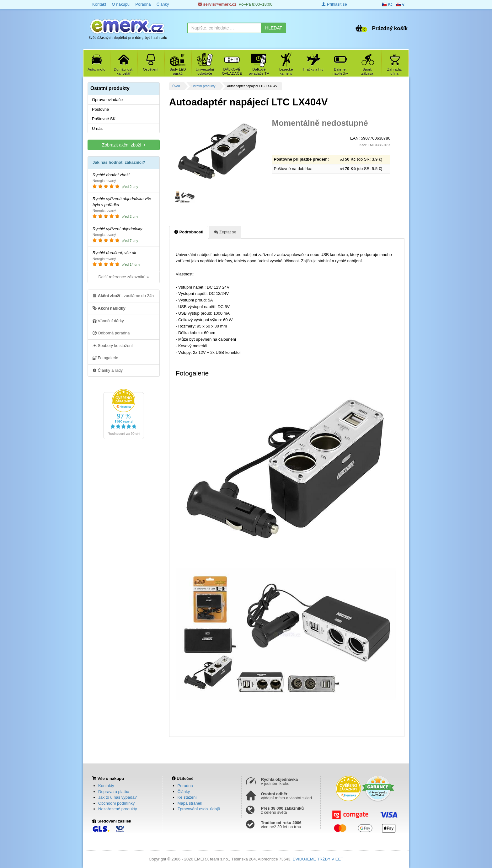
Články (163, 4)
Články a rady (108, 370)
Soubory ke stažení (113, 345)
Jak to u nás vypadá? (118, 797)
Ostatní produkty (203, 86)
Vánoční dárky (108, 321)
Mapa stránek (190, 803)
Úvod (176, 86)
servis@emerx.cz (217, 4)
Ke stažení (187, 797)
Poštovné (100, 109)
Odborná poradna (111, 333)
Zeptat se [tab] (225, 232)
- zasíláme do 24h (123, 296)
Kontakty (106, 786)
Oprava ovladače (107, 100)
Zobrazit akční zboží (124, 145)
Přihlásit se (334, 4)
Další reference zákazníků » (123, 277)
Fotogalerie (105, 358)
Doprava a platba (114, 792)
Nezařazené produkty (118, 809)
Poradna (143, 4)
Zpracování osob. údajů (199, 809)
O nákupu (120, 4)
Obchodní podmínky (116, 803)
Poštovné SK (104, 119)
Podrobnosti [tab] (189, 232)
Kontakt (99, 4)
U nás (97, 128)
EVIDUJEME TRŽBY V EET (318, 859)
